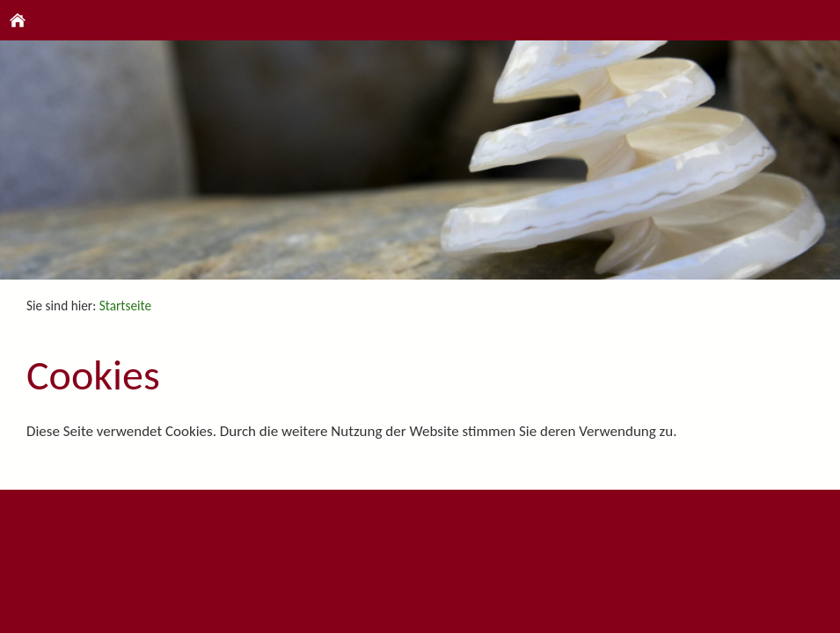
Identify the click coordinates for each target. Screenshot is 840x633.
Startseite (125, 306)
